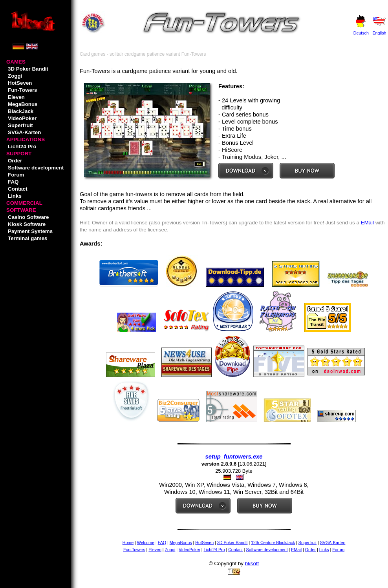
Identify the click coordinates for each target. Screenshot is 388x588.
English (379, 33)
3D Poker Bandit (28, 69)
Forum (16, 175)
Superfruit (20, 125)
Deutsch (361, 33)
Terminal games (28, 238)
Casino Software (28, 217)
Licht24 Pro (22, 147)
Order (15, 161)
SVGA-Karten (24, 132)
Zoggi (15, 76)
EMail (367, 223)
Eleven (16, 97)
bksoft (252, 563)
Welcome (146, 542)
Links (15, 196)
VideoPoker (22, 118)
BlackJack (21, 111)
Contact (18, 189)
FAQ (13, 182)
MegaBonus (23, 104)
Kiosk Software (27, 224)
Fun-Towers (23, 90)
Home (128, 542)
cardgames (112, 208)
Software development (36, 168)
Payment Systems (30, 231)
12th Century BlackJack (273, 542)
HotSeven (20, 83)
